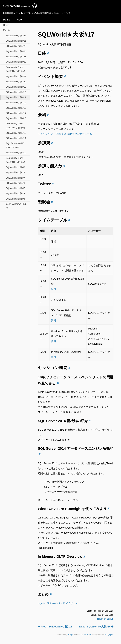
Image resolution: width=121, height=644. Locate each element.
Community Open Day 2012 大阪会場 (15, 160)
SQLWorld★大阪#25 (16, 46)
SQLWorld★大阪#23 (16, 57)
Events (7, 30)
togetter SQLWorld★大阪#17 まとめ (58, 603)
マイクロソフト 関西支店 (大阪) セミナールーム (65, 134)
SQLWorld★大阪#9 (15, 167)
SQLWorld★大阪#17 (16, 97)
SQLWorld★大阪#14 (16, 113)
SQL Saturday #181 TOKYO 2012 (16, 145)
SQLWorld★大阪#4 (15, 193)
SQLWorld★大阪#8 (15, 172)
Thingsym (108, 634)
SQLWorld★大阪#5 (15, 188)
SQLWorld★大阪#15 (16, 108)
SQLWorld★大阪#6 (15, 183)
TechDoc (87, 634)
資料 (54, 289)
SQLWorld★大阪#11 (16, 138)
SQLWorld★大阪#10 (16, 153)
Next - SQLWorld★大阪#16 (96, 627)
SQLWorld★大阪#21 (16, 76)
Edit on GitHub (105, 619)
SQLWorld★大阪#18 (16, 92)
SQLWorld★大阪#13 (16, 118)
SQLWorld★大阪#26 (16, 41)
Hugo (71, 634)
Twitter (19, 20)
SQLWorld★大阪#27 (16, 36)
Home (7, 20)
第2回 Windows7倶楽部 (16, 206)
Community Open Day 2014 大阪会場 (15, 69)
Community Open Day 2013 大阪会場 (15, 126)
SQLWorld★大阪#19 (16, 87)
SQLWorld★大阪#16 (16, 103)
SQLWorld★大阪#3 (15, 199)
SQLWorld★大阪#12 (16, 133)
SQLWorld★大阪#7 (15, 178)
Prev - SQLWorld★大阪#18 (55, 627)
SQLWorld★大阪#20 (16, 82)
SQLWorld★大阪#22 (16, 62)
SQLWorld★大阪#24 (16, 51)
